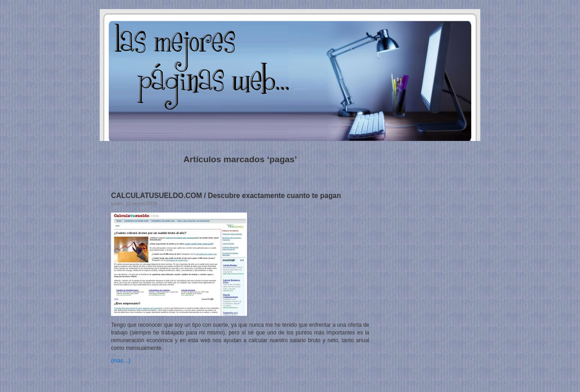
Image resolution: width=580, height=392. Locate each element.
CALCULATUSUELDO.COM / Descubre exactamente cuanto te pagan (226, 196)
